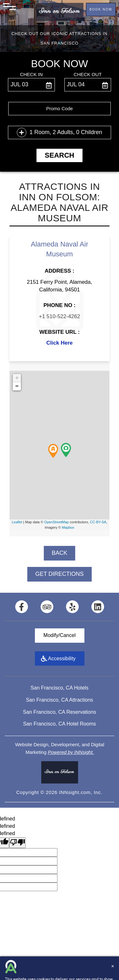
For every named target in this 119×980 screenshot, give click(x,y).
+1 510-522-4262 (60, 316)
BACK (60, 553)
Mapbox (68, 527)
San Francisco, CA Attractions (60, 700)
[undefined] (17, 843)
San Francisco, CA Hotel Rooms (60, 724)
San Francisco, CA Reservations (59, 712)
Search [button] (60, 155)
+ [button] (17, 378)
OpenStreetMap (56, 522)
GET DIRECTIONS (60, 574)
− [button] (17, 386)
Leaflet (17, 522)
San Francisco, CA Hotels (59, 688)
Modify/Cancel (60, 635)
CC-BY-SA (98, 522)
